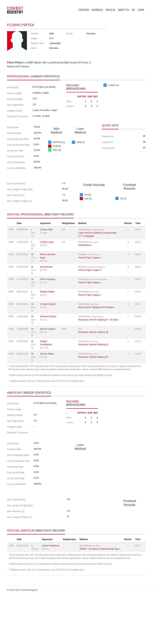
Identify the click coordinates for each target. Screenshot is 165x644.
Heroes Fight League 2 (90, 306)
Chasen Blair (46, 253)
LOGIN (141, 10)
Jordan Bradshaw (51, 590)
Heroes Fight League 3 (90, 294)
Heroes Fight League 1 (90, 318)
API (133, 10)
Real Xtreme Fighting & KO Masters (96, 331)
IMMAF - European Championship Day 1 (100, 594)
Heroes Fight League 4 (90, 281)
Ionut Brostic (46, 290)
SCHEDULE (97, 10)
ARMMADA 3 (85, 269)
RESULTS (111, 10)
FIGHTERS (84, 10)
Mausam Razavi (48, 340)
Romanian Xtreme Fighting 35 (93, 368)
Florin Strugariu (48, 303)
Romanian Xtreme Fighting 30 (93, 380)
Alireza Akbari (47, 377)
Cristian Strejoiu (48, 328)
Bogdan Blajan (47, 315)
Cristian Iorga (47, 265)
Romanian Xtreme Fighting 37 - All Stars (98, 343)
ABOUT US (123, 10)
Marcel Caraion (48, 352)
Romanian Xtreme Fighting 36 (93, 356)
